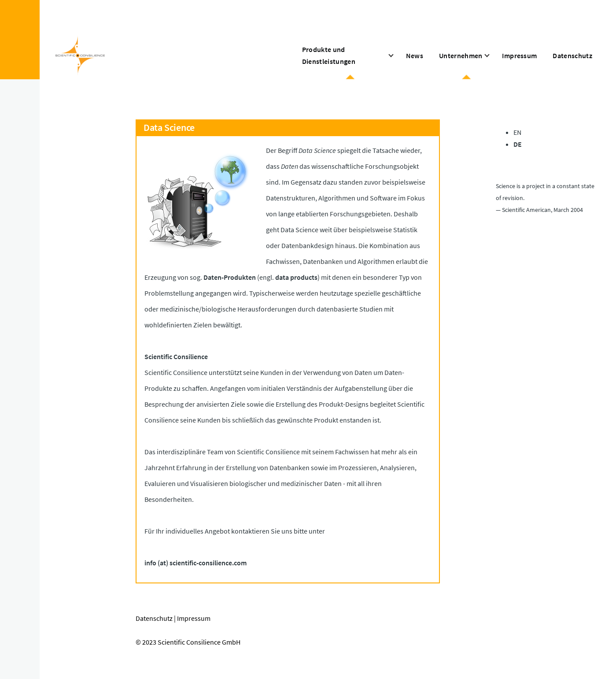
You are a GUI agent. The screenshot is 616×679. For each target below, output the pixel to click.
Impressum (194, 618)
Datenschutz (154, 618)
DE (518, 144)
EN (517, 132)
